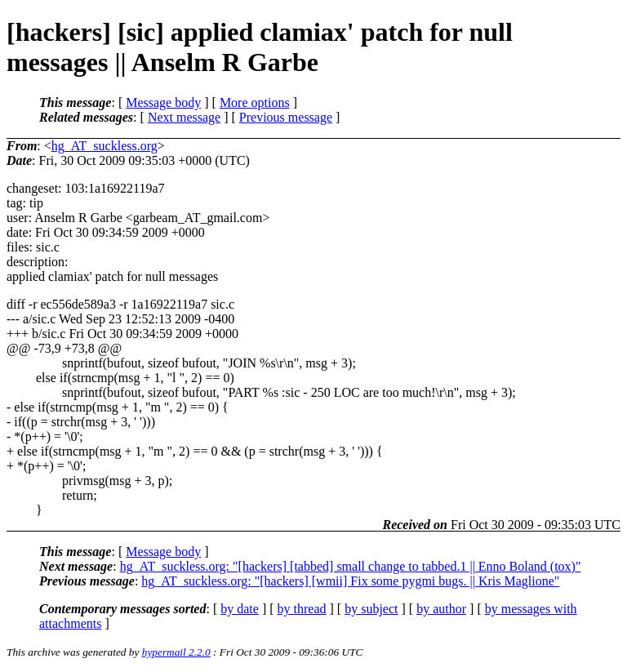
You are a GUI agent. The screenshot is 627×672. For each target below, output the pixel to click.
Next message (184, 117)
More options (255, 102)
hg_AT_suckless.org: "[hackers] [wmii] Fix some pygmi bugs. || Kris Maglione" (350, 581)
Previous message (286, 117)
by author (441, 609)
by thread (302, 609)
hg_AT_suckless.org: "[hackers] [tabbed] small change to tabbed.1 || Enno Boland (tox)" (351, 566)
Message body (163, 102)
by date (240, 609)
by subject (371, 609)
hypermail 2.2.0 (176, 652)
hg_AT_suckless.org (104, 146)
